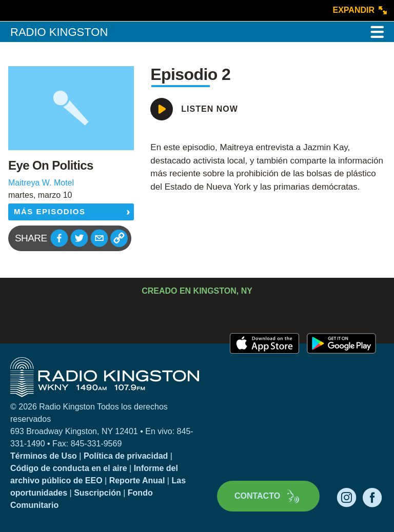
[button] (59, 238)
